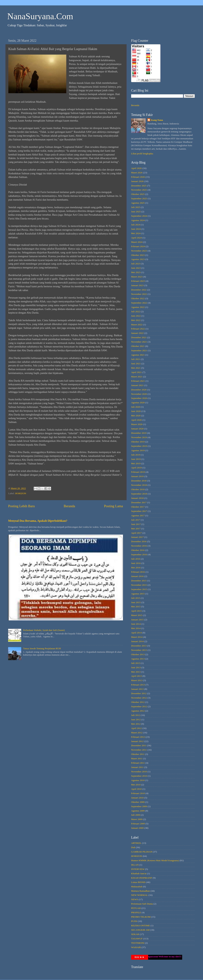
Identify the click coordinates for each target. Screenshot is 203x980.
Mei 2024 (136, 233)
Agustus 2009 (138, 811)
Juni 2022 (136, 316)
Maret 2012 (137, 733)
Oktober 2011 (138, 754)
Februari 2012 (138, 737)
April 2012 (136, 728)
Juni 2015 (136, 602)
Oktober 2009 (138, 802)
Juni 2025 (136, 212)
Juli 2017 (136, 520)
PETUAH (136, 908)
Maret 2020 (137, 424)
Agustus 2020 (138, 402)
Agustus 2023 (138, 259)
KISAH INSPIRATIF (142, 878)
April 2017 (136, 533)
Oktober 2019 (138, 442)
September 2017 (139, 511)
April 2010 (136, 789)
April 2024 (136, 238)
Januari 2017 (137, 537)
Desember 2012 (139, 693)
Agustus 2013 (138, 659)
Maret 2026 (137, 173)
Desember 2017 (139, 502)
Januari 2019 (137, 476)
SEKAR (135, 934)
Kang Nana (157, 120)
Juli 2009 (136, 815)
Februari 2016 (138, 572)
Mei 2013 (136, 672)
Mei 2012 (136, 724)
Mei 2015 (136, 607)
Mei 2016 (136, 568)
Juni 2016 (136, 563)
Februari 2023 (138, 281)
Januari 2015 (137, 620)
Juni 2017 (136, 524)
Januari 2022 (137, 333)
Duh (133, 847)
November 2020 (139, 394)
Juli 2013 (136, 663)
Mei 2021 (136, 368)
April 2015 (136, 611)
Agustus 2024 (138, 220)
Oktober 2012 (138, 702)
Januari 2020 (137, 429)
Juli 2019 (136, 455)
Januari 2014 (137, 641)
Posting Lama (114, 506)
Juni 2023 (136, 268)
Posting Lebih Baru (21, 506)
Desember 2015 (139, 581)
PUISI (134, 921)
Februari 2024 (138, 246)
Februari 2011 (138, 763)
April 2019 (136, 468)
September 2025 (139, 198)
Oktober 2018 (138, 489)
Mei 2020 (136, 416)
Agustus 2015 (138, 594)
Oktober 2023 (138, 255)
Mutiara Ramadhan (141, 891)
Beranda (69, 506)
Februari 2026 (138, 177)
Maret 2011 (137, 758)
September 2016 (139, 554)
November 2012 (139, 698)
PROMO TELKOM (141, 917)
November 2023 (139, 251)
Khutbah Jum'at (139, 873)
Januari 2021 (137, 385)
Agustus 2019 (138, 450)
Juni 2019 (136, 459)
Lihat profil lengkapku (142, 154)
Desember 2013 (139, 646)
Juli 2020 (136, 407)
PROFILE (136, 912)
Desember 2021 (139, 337)
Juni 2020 (136, 411)
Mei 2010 (136, 785)
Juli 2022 (136, 311)
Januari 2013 (137, 689)
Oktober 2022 (138, 298)
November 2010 (139, 772)
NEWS (135, 899)
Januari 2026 (137, 181)
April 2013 (136, 676)
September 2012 (139, 706)
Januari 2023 (137, 285)
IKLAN (135, 865)
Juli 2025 (136, 207)
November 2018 (139, 485)
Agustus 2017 (138, 515)
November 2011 (139, 750)
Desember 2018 (139, 481)
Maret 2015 (137, 615)
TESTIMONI (138, 943)
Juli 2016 (136, 559)
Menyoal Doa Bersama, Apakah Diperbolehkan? (38, 521)
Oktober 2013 (138, 654)
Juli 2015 (136, 598)
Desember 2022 (139, 290)
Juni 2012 (136, 719)
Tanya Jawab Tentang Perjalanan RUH (42, 648)
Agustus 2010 (138, 780)
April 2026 (136, 168)
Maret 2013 (137, 680)
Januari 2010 (137, 798)
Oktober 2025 (138, 194)
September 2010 (139, 776)
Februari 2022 (138, 329)
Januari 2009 (137, 828)
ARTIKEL (136, 843)
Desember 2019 (139, 433)
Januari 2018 (137, 498)
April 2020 (136, 420)
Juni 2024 (136, 229)
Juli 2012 (136, 715)
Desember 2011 (139, 745)
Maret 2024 (137, 242)
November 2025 (139, 190)
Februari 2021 (138, 381)
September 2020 (139, 398)
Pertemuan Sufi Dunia (142, 904)
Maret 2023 (137, 277)
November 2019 (139, 437)
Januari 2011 (137, 767)
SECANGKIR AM (140, 930)
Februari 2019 (138, 472)
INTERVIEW (138, 869)
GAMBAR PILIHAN (142, 852)
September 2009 (139, 806)
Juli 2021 (136, 359)
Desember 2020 (139, 390)
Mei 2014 (136, 628)
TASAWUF (137, 939)
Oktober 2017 (138, 507)
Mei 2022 (136, 320)
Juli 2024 (136, 225)
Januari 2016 (137, 576)
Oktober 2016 (138, 550)
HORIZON (21, 493)
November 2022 (139, 294)
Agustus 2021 (138, 355)
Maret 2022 (137, 325)
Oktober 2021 (138, 346)
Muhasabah (137, 887)
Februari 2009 (138, 824)
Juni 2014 (136, 624)
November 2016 (139, 546)
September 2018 (139, 494)
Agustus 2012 (138, 711)
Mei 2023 (136, 272)
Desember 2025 (139, 186)
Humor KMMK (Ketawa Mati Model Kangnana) (155, 860)
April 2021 (136, 372)
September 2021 (139, 350)
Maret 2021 (137, 377)
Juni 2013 (136, 667)
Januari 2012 (137, 741)
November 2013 (139, 650)
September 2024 (139, 216)
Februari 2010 (138, 793)
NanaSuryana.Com (40, 16)
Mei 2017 (136, 529)
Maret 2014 (137, 637)
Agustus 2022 (138, 307)
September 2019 (139, 446)
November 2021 (139, 342)
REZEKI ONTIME (141, 926)
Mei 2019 (136, 463)
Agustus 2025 (138, 203)
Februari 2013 (138, 685)
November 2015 (139, 585)
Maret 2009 (137, 819)
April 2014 (136, 633)
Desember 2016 (139, 541)
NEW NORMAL (139, 895)
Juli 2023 (136, 264)
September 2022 (139, 303)
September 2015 (139, 589)
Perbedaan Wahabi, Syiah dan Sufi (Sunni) (44, 630)
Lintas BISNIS (138, 882)
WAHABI (136, 947)
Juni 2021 (136, 364)
